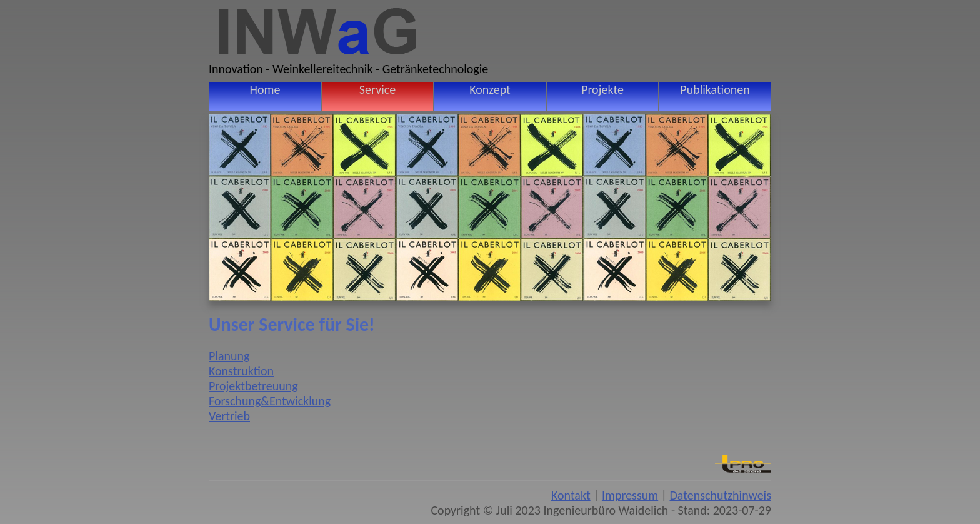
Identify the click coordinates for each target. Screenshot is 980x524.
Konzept (490, 89)
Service (377, 89)
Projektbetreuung (253, 386)
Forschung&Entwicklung (270, 401)
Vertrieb (229, 416)
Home (265, 89)
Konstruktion (241, 371)
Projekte (602, 89)
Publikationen (715, 89)
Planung (229, 356)
